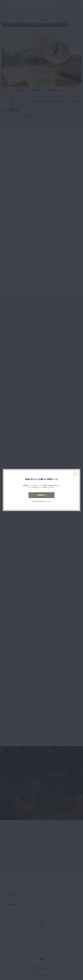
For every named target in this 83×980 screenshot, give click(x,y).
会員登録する (41, 495)
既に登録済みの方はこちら (41, 501)
